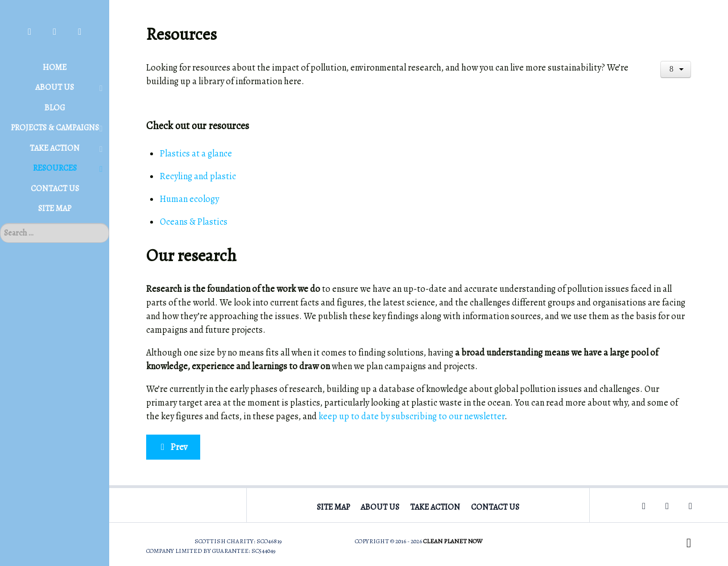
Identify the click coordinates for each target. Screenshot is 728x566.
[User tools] (676, 69)
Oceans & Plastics (194, 222)
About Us (380, 507)
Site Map (333, 507)
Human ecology (189, 199)
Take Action (435, 507)
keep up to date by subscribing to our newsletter (411, 416)
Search (0, 223)
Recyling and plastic (198, 176)
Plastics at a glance (196, 154)
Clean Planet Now (453, 541)
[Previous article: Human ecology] (173, 447)
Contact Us (495, 507)
